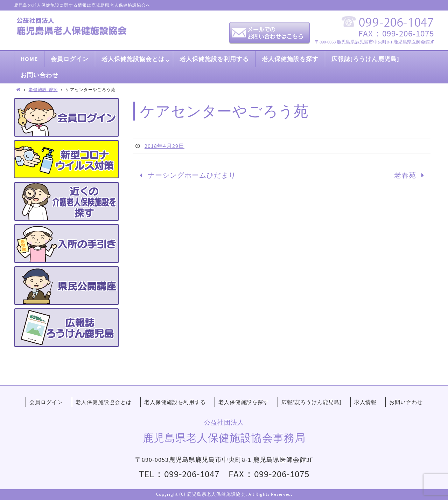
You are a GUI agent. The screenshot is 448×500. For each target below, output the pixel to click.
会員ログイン (46, 402)
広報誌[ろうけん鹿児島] (311, 402)
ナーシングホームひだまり (186, 175)
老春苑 (411, 175)
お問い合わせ (406, 402)
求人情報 (365, 402)
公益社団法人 (224, 422)
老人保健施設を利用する (175, 402)
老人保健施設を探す (244, 402)
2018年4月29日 (164, 146)
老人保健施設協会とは (104, 402)
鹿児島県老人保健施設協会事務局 (224, 438)
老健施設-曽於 (43, 90)
